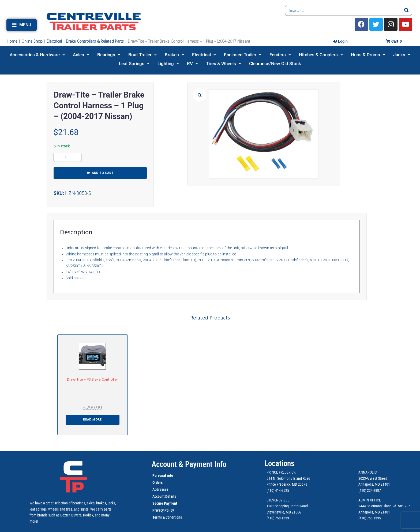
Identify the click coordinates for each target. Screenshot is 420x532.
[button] (22, 25)
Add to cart (103, 173)
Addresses (160, 489)
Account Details (164, 496)
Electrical (54, 41)
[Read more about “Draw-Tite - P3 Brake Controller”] (93, 420)
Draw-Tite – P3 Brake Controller (92, 380)
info (170, 475)
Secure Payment (165, 503)
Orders (157, 482)
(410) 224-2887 (370, 490)
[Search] (407, 10)
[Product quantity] (67, 157)
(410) (362, 518)
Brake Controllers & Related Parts (95, 41)
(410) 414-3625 (278, 490)
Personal (159, 475)
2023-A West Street (373, 478)
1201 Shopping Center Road (287, 506)
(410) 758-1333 (278, 518)
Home (12, 41)
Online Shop (32, 41)
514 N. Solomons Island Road (288, 478)
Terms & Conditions (167, 517)
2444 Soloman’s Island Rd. (378, 506)
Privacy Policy (163, 510)
